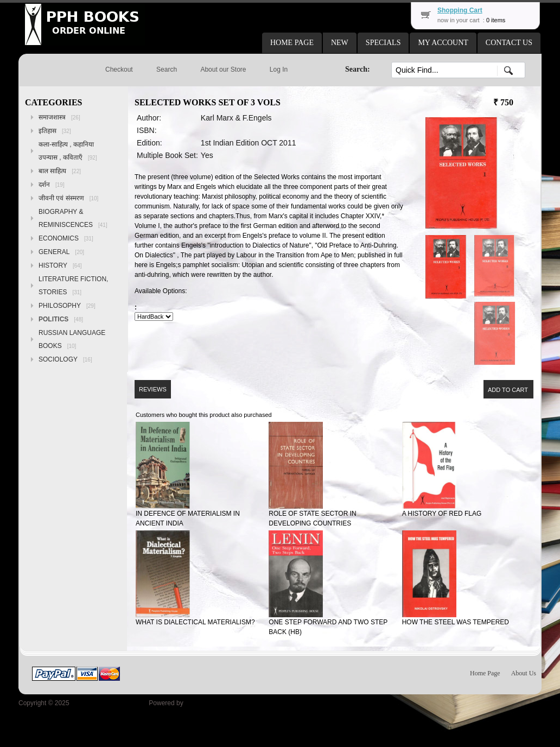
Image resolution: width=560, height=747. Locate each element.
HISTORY (60, 265)
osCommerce (204, 703)
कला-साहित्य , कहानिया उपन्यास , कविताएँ (68, 151)
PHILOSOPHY (67, 306)
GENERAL (61, 252)
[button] (292, 43)
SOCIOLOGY (65, 359)
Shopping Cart (460, 10)
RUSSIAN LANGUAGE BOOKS (72, 339)
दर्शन (52, 185)
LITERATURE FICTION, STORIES (73, 286)
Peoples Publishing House (109, 703)
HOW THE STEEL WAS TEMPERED (456, 622)
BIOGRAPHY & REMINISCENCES (73, 218)
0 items (496, 20)
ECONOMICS (66, 238)
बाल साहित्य (60, 171)
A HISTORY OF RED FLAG (442, 514)
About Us (524, 673)
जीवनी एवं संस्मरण (68, 198)
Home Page (485, 673)
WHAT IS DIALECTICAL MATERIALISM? (195, 622)
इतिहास (55, 131)
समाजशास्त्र (59, 117)
